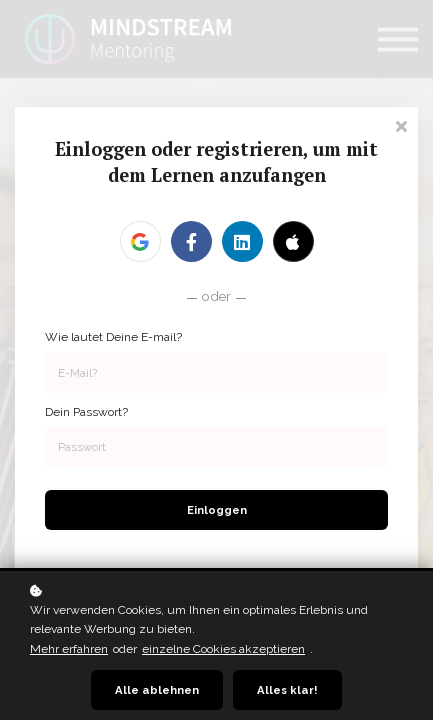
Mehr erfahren (69, 649)
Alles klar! (287, 690)
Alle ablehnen (157, 690)
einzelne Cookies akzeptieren (223, 649)
